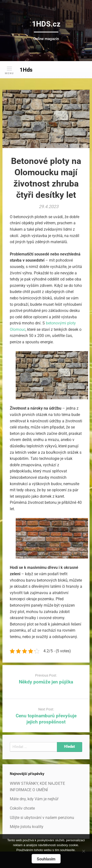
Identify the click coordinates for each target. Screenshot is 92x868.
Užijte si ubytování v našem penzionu (42, 818)
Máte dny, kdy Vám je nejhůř (34, 799)
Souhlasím (46, 859)
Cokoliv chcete (22, 808)
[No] (83, 850)
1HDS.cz (46, 24)
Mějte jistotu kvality (27, 827)
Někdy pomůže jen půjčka (46, 682)
